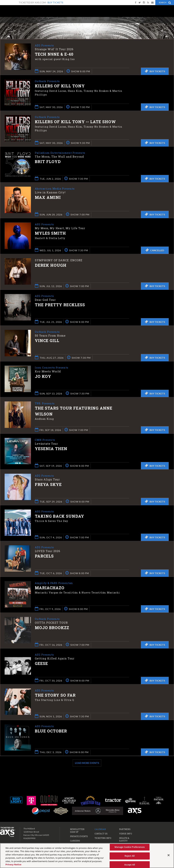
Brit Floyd (48, 162)
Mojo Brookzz (52, 628)
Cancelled (155, 250)
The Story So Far (55, 696)
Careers (75, 841)
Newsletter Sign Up (77, 831)
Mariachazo (50, 589)
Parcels (44, 557)
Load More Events (87, 763)
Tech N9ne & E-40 (54, 54)
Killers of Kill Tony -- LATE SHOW (75, 122)
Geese (41, 664)
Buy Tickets (55, 2)
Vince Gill (47, 341)
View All (169, 24)
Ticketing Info (103, 838)
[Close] (169, 855)
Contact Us (101, 834)
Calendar (100, 830)
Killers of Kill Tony (60, 86)
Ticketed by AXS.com (90, 25)
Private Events (79, 837)
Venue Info (125, 834)
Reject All (130, 856)
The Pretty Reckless (60, 305)
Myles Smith (50, 233)
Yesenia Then (51, 449)
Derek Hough (51, 265)
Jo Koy (43, 377)
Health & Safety (124, 840)
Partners (125, 830)
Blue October (51, 732)
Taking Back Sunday (59, 517)
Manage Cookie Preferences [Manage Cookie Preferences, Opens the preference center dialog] (130, 847)
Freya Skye (48, 485)
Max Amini (48, 198)
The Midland (14, 12)
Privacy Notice (13, 864)
